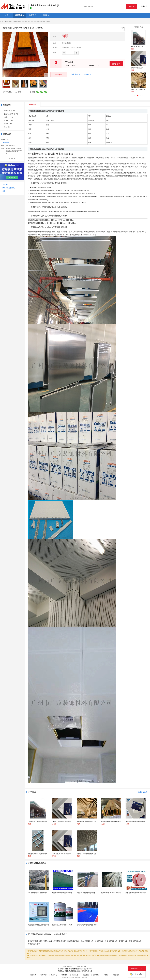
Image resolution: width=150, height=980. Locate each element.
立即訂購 (88, 75)
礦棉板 (45, 173)
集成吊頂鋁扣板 (87, 941)
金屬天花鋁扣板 (111, 941)
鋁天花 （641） (9, 124)
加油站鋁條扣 (17, 22)
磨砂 (66, 161)
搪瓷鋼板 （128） (10, 111)
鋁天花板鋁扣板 (60, 941)
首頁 (2, 22)
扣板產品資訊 (68, 966)
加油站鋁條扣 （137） (11, 114)
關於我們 (33, 975)
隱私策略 (75, 975)
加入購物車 (76, 75)
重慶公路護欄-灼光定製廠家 (86, 893)
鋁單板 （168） (9, 117)
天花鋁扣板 (48, 941)
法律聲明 (96, 975)
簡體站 (106, 975)
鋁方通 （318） (9, 120)
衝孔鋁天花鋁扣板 (35, 941)
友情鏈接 (116, 975)
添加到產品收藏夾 (9, 188)
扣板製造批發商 (81, 966)
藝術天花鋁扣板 (73, 941)
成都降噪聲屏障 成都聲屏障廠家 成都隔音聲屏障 (68, 893)
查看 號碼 (116, 64)
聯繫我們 (43, 975)
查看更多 (12, 158)
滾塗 (61, 161)
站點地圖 (65, 975)
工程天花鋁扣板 (34, 944)
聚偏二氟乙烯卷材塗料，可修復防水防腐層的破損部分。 (71, 925)
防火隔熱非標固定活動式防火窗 (38, 925)
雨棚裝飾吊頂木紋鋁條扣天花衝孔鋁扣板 (78, 969)
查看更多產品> (143, 792)
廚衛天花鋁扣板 (135, 941)
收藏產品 (7, 92)
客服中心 (54, 975)
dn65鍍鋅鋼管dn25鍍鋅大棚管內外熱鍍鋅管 (42, 893)
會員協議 (86, 975)
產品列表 (8, 22)
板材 (118, 176)
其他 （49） (8, 127)
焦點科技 (78, 977)
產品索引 (6, 185)
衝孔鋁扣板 (123, 941)
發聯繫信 (59, 74)
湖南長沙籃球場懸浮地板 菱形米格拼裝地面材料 (93, 925)
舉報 (18, 92)
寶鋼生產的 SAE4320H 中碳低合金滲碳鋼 (115, 893)
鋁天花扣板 (99, 941)
